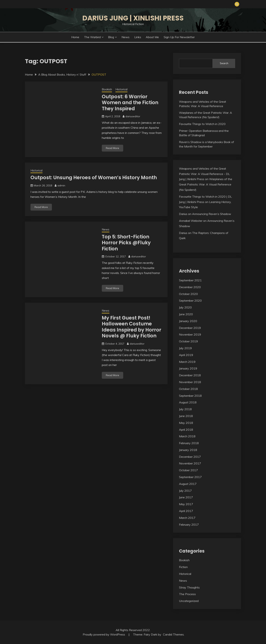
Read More (112, 148)
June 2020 (186, 314)
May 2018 (186, 423)
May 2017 (186, 504)
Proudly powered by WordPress (104, 634)
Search (224, 63)
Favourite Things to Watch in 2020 (202, 124)
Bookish (107, 89)
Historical (121, 89)
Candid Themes (173, 634)
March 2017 (187, 518)
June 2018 (186, 416)
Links (138, 37)
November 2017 (190, 463)
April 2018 (186, 430)
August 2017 (188, 484)
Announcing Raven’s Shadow (212, 214)
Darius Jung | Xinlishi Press (133, 18)
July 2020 (185, 307)
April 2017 (186, 511)
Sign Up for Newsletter (179, 37)
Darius (183, 214)
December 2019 (190, 328)
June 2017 (186, 497)
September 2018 (190, 396)
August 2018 (188, 402)
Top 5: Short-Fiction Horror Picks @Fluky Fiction (126, 243)
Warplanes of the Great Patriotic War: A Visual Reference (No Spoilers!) (206, 184)
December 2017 (190, 457)
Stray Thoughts (189, 587)
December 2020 (190, 287)
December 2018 (190, 375)
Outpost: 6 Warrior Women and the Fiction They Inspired (130, 103)
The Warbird (92, 37)
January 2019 (188, 368)
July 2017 (185, 491)
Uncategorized (189, 601)
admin (61, 185)
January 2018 (188, 450)
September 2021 (190, 280)
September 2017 (190, 477)
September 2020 (190, 301)
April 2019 (186, 355)
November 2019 (190, 334)
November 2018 (190, 382)
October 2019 (188, 341)
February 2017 (189, 525)
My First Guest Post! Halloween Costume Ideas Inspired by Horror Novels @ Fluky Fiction (132, 327)
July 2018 (185, 409)
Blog (111, 37)
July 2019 (185, 348)
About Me (152, 37)
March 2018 (187, 436)
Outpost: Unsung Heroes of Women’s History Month (94, 178)
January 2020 (188, 321)
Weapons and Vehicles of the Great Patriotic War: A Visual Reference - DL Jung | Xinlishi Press (204, 174)
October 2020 (188, 294)
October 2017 (188, 470)
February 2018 (189, 443)
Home (75, 37)
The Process (187, 594)
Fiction (183, 567)
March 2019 (187, 362)
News (126, 37)
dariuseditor (133, 116)
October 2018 (188, 389)
